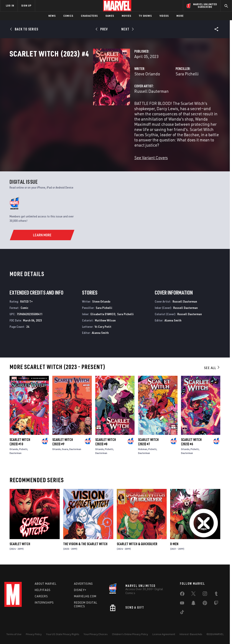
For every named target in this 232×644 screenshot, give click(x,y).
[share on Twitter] (193, 594)
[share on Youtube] (182, 603)
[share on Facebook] (182, 594)
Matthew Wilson (105, 319)
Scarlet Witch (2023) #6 (191, 440)
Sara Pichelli (158, 93)
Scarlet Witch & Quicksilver (137, 542)
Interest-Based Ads (191, 634)
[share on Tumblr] (216, 594)
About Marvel (46, 583)
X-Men (174, 542)
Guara (65, 447)
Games (110, 16)
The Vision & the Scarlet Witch (85, 542)
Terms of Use (14, 634)
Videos (164, 16)
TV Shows (145, 16)
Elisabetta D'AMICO (103, 312)
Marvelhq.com (85, 596)
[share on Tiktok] (182, 612)
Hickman (143, 447)
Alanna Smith (100, 331)
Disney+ (80, 589)
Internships (44, 602)
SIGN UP (26, 6)
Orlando (14, 447)
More (180, 16)
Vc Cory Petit (103, 325)
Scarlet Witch (20, 542)
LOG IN (10, 6)
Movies (126, 16)
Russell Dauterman (93, 110)
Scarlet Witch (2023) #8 (106, 440)
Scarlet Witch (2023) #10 (20, 440)
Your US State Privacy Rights (63, 634)
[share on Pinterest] (205, 603)
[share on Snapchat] (193, 603)
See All (212, 366)
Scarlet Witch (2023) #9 (63, 440)
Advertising (83, 583)
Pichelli (23, 447)
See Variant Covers (92, 156)
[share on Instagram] (205, 594)
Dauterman (16, 451)
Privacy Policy (34, 634)
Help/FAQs (43, 589)
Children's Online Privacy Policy (130, 634)
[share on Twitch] (216, 603)
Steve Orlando (89, 93)
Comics (68, 16)
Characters (89, 16)
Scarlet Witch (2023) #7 (148, 440)
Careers (41, 596)
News (52, 16)
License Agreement (164, 634)
